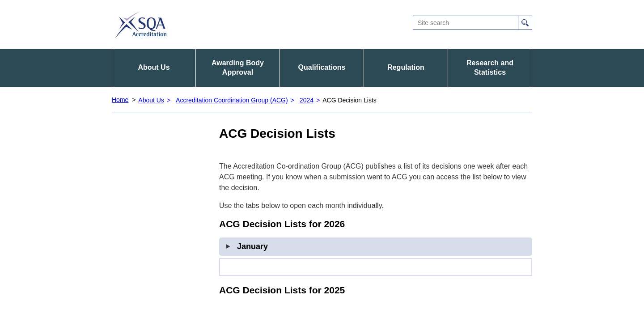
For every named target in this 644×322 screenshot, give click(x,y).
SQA (141, 25)
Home (120, 100)
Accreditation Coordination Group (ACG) (232, 100)
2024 (307, 100)
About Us (154, 67)
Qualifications (322, 67)
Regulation (406, 67)
